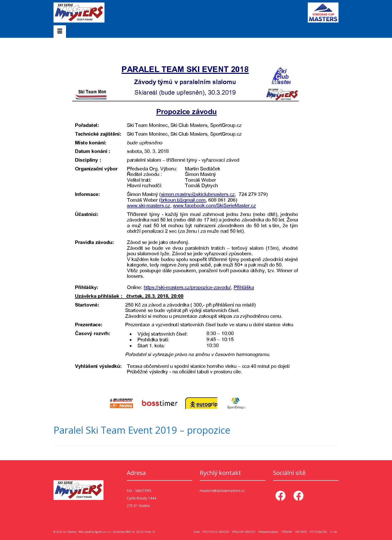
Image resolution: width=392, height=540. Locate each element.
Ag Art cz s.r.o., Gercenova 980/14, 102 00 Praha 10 (125, 532)
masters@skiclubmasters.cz (222, 491)
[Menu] (60, 32)
